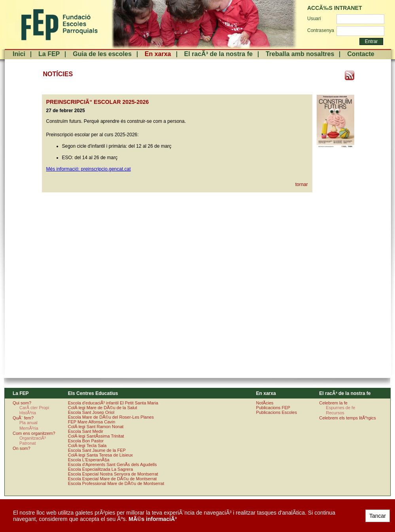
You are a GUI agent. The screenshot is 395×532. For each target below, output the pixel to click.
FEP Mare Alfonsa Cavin (92, 422)
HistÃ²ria (28, 413)
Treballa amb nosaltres (300, 54)
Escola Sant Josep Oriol (91, 412)
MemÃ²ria (29, 428)
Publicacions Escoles (277, 412)
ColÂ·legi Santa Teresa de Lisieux (100, 455)
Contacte (361, 54)
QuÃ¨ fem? (23, 418)
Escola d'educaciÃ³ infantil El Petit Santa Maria (113, 403)
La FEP (49, 54)
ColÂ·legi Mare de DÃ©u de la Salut (103, 408)
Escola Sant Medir (86, 431)
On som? (22, 448)
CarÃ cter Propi (34, 408)
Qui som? (22, 403)
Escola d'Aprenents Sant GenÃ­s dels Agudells (112, 464)
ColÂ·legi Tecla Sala (87, 446)
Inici (19, 54)
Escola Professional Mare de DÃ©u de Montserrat (116, 483)
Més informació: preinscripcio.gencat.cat (89, 169)
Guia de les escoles (102, 54)
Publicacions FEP (273, 408)
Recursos (335, 413)
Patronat (28, 443)
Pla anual (28, 423)
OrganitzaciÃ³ (33, 438)
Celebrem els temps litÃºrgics (347, 418)
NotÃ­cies (265, 403)
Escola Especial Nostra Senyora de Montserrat (113, 474)
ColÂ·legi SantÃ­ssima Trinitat (96, 436)
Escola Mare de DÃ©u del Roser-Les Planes (111, 417)
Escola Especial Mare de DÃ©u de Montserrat (112, 479)
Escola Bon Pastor (86, 441)
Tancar (378, 516)
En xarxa (158, 54)
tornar (302, 184)
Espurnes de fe (340, 408)
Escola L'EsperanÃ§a (89, 460)
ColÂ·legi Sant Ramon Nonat (96, 427)
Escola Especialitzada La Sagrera (100, 469)
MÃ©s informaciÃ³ (153, 519)
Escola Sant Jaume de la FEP (97, 450)
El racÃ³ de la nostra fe (218, 54)
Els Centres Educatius (93, 393)
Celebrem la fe (333, 403)
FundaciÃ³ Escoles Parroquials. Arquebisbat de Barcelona (59, 25)
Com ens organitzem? (34, 433)
